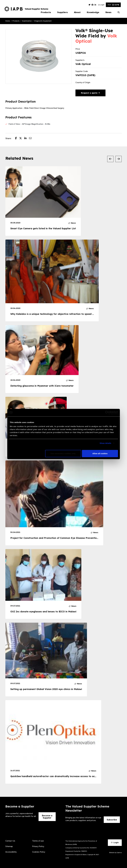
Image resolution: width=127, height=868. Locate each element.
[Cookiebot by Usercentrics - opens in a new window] (107, 413)
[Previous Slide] (110, 159)
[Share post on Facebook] (17, 138)
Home (8, 21)
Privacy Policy (38, 846)
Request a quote (90, 93)
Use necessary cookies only (63, 453)
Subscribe (112, 820)
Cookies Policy (39, 852)
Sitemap (9, 846)
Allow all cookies (100, 453)
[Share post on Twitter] (22, 138)
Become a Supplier (47, 817)
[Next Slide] (118, 159)
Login (101, 5)
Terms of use (38, 841)
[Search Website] (119, 12)
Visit (113, 5)
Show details (105, 443)
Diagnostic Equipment (43, 21)
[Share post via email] (32, 138)
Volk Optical (83, 64)
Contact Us (10, 841)
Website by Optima (115, 853)
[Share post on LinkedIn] (27, 138)
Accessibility (11, 852)
